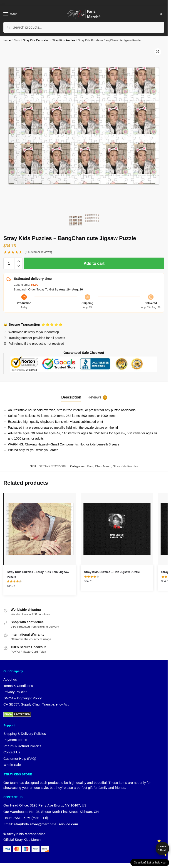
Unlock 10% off (162, 848)
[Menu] (10, 14)
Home (7, 40)
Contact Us (12, 752)
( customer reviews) (38, 252)
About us (10, 679)
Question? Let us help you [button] (150, 863)
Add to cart (94, 263)
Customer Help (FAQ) (20, 759)
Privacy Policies (15, 692)
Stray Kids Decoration (36, 40)
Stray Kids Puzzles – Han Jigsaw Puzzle (112, 572)
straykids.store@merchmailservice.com (46, 824)
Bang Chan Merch (99, 466)
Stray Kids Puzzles (64, 40)
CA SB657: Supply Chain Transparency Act (36, 704)
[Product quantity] (9, 263)
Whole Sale (12, 765)
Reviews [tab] (94, 398)
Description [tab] (71, 397)
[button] (158, 52)
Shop (17, 40)
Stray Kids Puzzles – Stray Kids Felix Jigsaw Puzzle (38, 574)
